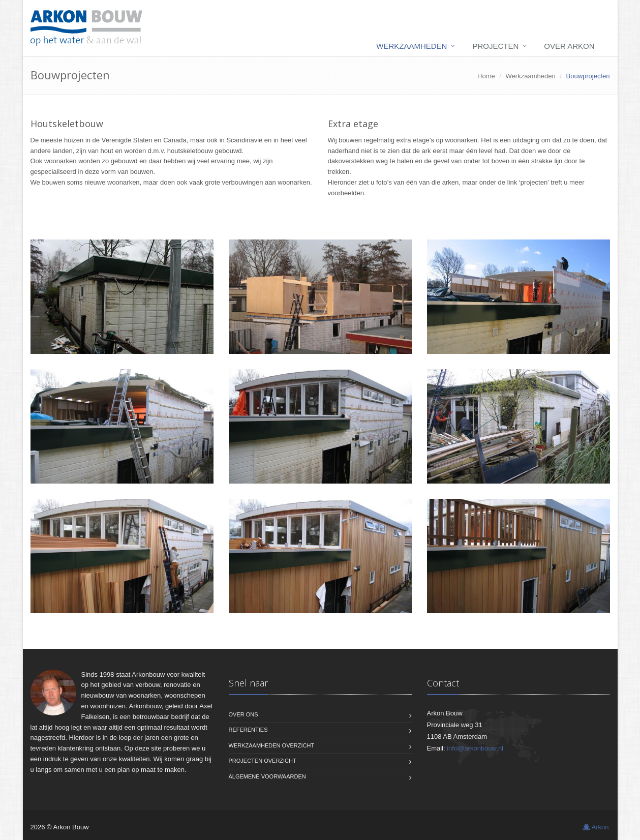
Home (486, 76)
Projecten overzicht (263, 761)
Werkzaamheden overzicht (272, 745)
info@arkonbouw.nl (475, 748)
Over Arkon (569, 46)
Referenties (248, 730)
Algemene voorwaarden (267, 776)
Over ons (243, 714)
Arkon (596, 827)
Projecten (495, 46)
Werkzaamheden (412, 46)
